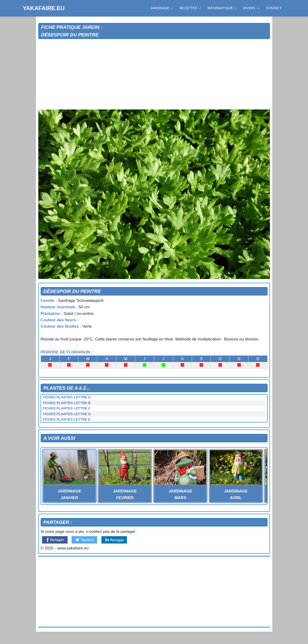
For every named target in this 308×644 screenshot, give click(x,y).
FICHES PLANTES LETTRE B (67, 403)
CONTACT (274, 8)
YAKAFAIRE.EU (44, 8)
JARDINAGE (161, 8)
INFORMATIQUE (222, 8)
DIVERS (251, 8)
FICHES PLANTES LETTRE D (67, 414)
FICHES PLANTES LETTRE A (67, 397)
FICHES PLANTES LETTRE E (67, 419)
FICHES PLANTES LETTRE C (67, 408)
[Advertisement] (154, 74)
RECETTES (190, 8)
